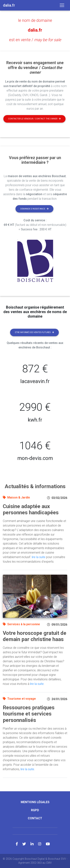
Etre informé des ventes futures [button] (34, 332)
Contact (35, 818)
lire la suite (39, 557)
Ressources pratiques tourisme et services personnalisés (29, 714)
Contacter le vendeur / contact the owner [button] (34, 119)
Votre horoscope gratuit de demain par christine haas (35, 636)
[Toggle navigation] (62, 5)
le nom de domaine (35, 20)
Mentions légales (35, 802)
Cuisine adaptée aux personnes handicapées (31, 509)
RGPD (35, 810)
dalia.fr (35, 30)
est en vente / (35, 40)
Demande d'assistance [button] (34, 209)
